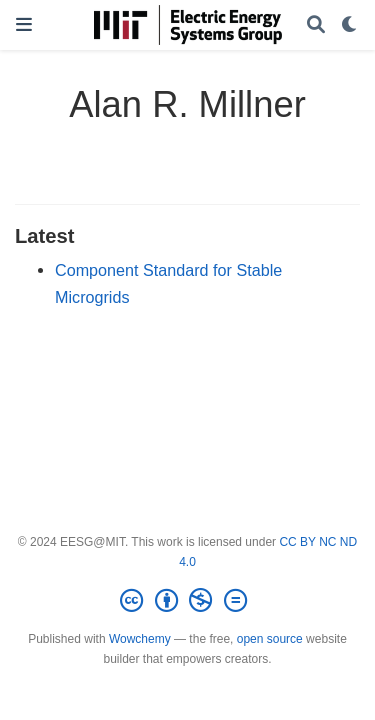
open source (270, 639)
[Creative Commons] (187, 601)
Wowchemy (140, 639)
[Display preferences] (350, 25)
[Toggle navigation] (24, 24)
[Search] (316, 25)
